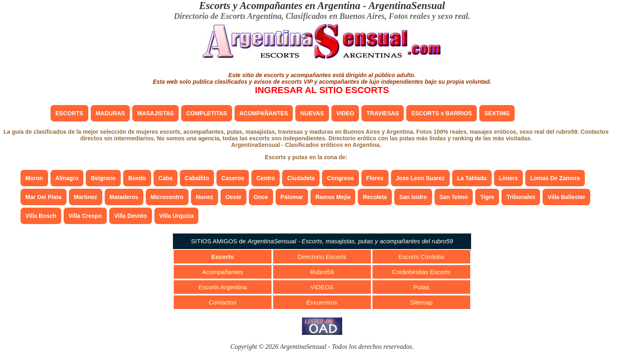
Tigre (487, 197)
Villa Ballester (566, 197)
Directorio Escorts (322, 257)
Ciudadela (301, 178)
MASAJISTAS (155, 113)
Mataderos (124, 197)
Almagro (67, 178)
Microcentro (167, 197)
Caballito (197, 178)
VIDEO (345, 113)
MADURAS (110, 113)
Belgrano (103, 178)
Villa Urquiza (177, 216)
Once (261, 197)
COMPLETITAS (206, 113)
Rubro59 (322, 272)
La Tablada (472, 178)
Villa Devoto (131, 216)
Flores (375, 178)
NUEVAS (312, 113)
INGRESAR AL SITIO (322, 90)
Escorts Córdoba (421, 257)
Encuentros (322, 302)
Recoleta (375, 197)
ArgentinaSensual (407, 6)
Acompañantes (223, 272)
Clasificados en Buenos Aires (335, 16)
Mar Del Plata (44, 197)
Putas (421, 287)
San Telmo (454, 197)
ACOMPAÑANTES (264, 113)
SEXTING (497, 113)
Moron (34, 178)
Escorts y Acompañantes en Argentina (280, 6)
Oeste (233, 197)
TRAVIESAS (383, 113)
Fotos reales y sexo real (428, 16)
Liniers (508, 178)
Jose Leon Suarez (420, 178)
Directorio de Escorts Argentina (228, 16)
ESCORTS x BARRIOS (442, 113)
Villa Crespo (85, 216)
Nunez (205, 197)
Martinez (86, 197)
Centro (266, 178)
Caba (166, 178)
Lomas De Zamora (555, 178)
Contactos (223, 302)
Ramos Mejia (333, 197)
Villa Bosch (41, 216)
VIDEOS (322, 287)
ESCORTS (69, 113)
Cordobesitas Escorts (421, 272)
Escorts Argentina (223, 287)
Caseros (233, 178)
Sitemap (421, 302)
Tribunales (521, 197)
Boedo (137, 178)
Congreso (340, 178)
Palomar (292, 197)
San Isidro (413, 197)
